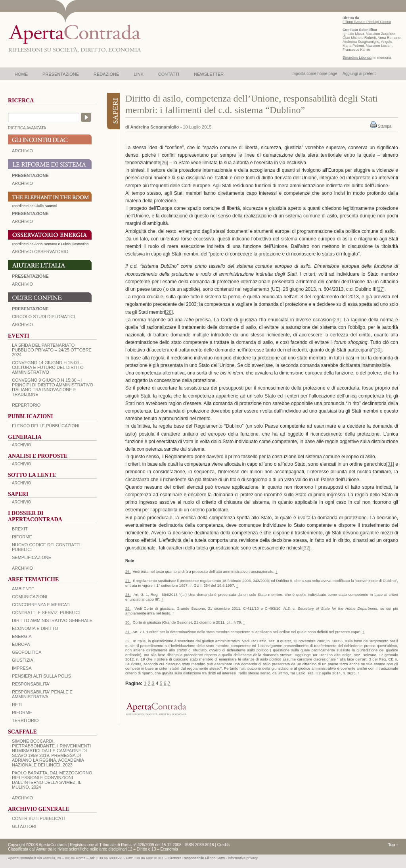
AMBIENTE (23, 589)
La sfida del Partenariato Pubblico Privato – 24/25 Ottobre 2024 (52, 350)
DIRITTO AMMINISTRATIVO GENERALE (52, 620)
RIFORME (22, 712)
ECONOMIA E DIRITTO (35, 628)
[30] (377, 350)
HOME (21, 74)
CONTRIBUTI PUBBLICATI (38, 818)
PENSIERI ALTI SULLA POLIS (41, 676)
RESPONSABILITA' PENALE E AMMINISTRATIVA (42, 694)
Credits (224, 845)
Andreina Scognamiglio (154, 127)
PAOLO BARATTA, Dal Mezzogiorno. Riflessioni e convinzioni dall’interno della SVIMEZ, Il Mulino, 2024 (53, 780)
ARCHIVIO (22, 151)
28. (128, 594)
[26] (164, 163)
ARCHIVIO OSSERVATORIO (40, 252)
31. (128, 632)
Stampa (385, 126)
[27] (381, 289)
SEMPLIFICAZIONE (32, 557)
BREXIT (20, 529)
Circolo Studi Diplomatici (43, 317)
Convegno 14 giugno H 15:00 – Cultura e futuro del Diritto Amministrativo (48, 367)
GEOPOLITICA (27, 652)
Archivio (22, 284)
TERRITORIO (25, 720)
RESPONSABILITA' (31, 684)
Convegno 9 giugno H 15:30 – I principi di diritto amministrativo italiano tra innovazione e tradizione (53, 387)
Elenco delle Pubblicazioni (46, 426)
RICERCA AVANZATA (27, 128)
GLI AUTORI (24, 826)
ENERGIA (22, 636)
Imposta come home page (314, 74)
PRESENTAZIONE (61, 74)
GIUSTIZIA (23, 660)
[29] (337, 320)
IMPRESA (22, 668)
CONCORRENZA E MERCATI (41, 605)
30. (128, 622)
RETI (17, 705)
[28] (169, 312)
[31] (390, 464)
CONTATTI (169, 74)
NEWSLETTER (209, 74)
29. (128, 608)
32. (128, 641)
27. (128, 581)
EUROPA (21, 644)
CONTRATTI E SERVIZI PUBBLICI (46, 613)
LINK (138, 74)
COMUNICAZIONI (30, 597)
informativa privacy (243, 858)
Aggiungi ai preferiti (360, 74)
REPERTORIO (26, 405)
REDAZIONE (106, 74)
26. (128, 571)
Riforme (22, 537)
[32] (306, 548)
